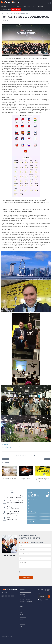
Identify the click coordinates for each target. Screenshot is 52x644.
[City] (35, 559)
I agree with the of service (43, 600)
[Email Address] (35, 550)
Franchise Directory (5, 7)
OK (49, 597)
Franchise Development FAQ (26, 602)
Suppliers (22, 604)
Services (31, 506)
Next (47, 459)
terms (47, 599)
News (21, 613)
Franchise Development (6, 10)
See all (33, 522)
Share (34, 455)
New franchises (32, 500)
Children (31, 515)
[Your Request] (35, 565)
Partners (21, 606)
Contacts (21, 620)
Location (13, 7)
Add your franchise (16, 10)
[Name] (35, 546)
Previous (5, 459)
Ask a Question (26, 578)
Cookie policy (22, 627)
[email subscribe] (43, 597)
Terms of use (22, 624)
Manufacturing (32, 512)
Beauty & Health (33, 518)
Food (30, 503)
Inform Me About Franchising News (28, 572)
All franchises (22, 590)
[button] (48, 3)
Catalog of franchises (24, 597)
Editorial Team (23, 617)
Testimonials (22, 595)
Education (31, 509)
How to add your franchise (25, 592)
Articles (21, 610)
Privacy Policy (22, 622)
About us (21, 615)
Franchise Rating (40, 7)
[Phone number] (29, 554)
